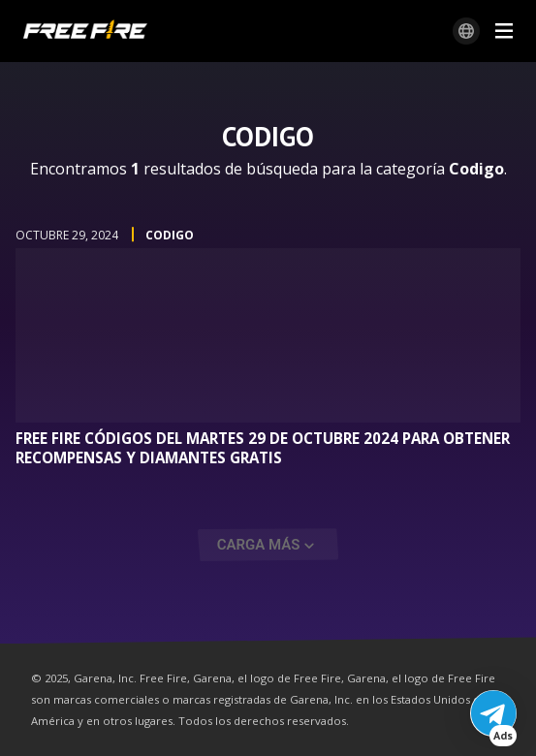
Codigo (170, 235)
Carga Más (259, 545)
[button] (493, 713)
